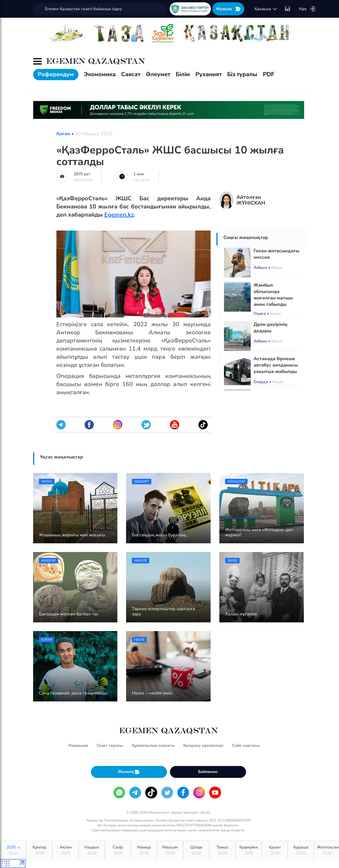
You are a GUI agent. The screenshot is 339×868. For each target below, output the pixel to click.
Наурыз (92, 850)
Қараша (301, 850)
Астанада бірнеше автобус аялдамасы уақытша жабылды (276, 365)
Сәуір (118, 850)
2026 (13, 850)
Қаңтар (39, 850)
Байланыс (208, 772)
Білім (183, 74)
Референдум (56, 74)
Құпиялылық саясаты (153, 745)
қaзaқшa (266, 9)
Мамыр (144, 850)
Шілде (196, 850)
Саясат (131, 74)
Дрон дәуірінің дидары (270, 328)
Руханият (209, 74)
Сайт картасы (246, 745)
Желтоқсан (328, 850)
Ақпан (66, 850)
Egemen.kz (119, 215)
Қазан (275, 850)
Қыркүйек (249, 850)
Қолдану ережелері (203, 745)
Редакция (78, 745)
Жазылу (228, 9)
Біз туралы (242, 74)
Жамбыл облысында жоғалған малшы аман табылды (273, 295)
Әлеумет (158, 74)
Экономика (100, 74)
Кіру (307, 9)
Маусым (170, 850)
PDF (269, 74)
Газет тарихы (110, 745)
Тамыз (222, 850)
